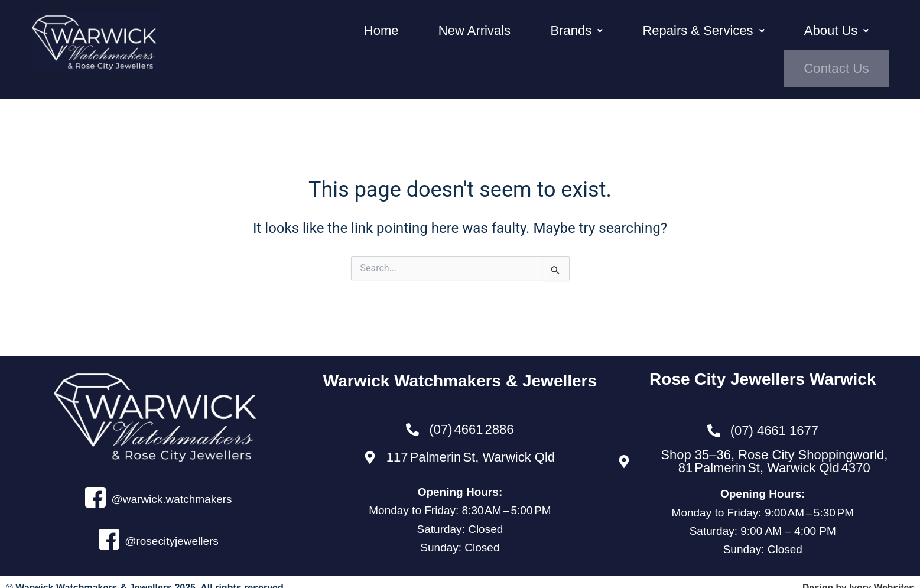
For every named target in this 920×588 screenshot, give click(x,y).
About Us (752, 41)
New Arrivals (435, 41)
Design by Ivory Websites (857, 576)
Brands (522, 41)
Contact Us (843, 41)
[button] (522, 41)
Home (357, 41)
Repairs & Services (634, 41)
